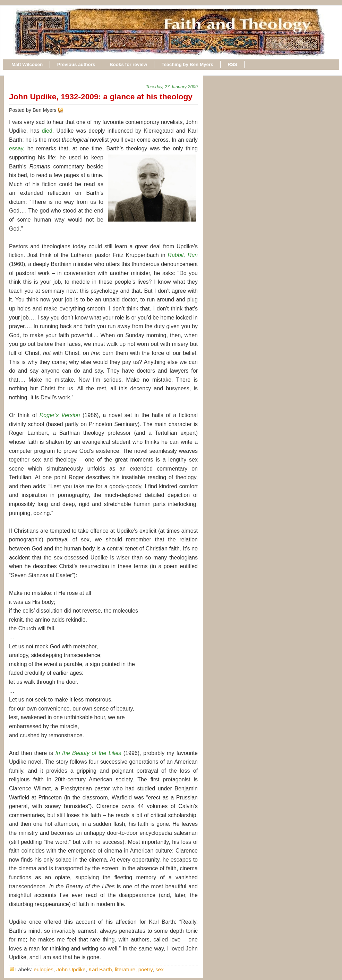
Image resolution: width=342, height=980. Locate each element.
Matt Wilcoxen (27, 64)
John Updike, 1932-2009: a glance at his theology (101, 97)
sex (160, 969)
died (47, 131)
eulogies (44, 969)
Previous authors (76, 64)
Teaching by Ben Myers (187, 64)
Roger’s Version (60, 415)
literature (125, 969)
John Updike (71, 969)
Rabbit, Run (183, 255)
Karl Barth (100, 969)
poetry (146, 969)
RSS (232, 64)
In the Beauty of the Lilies (88, 753)
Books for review (128, 64)
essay (16, 148)
